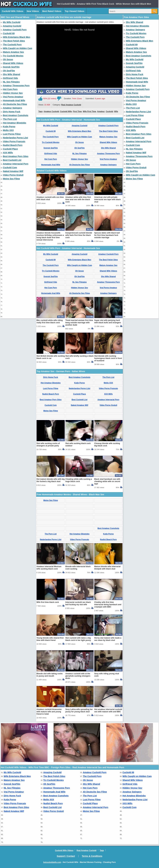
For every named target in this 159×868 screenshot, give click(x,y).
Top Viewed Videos (75, 11)
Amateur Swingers (12, 108)
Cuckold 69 (9, 33)
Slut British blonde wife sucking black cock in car (51, 357)
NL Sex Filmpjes (11, 82)
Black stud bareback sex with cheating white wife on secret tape (107, 481)
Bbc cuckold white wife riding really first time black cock (50, 321)
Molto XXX (8, 130)
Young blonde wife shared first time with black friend (50, 639)
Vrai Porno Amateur (13, 97)
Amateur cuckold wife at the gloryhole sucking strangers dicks (78, 676)
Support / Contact (66, 856)
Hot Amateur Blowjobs (15, 123)
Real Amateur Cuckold (71, 105)
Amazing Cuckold (12, 26)
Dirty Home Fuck (12, 112)
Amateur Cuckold (51, 111)
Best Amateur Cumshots (16, 115)
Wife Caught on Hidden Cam (18, 48)
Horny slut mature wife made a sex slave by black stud (108, 639)
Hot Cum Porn (10, 89)
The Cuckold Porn (12, 45)
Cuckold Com (10, 168)
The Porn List (10, 119)
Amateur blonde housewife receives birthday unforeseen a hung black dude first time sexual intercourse (50, 236)
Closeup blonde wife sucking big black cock (107, 445)
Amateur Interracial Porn (16, 164)
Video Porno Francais (14, 141)
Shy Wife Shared (11, 74)
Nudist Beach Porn (13, 145)
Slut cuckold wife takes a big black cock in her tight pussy (78, 639)
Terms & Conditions (92, 856)
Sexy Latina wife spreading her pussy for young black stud (79, 710)
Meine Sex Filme (11, 179)
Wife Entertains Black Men (17, 37)
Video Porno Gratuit (13, 175)
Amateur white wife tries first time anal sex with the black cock (78, 199)
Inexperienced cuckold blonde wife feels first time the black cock (79, 235)
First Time (77, 111)
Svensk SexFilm (11, 67)
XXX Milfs (8, 153)
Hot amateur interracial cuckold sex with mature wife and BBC (108, 710)
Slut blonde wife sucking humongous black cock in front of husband (108, 358)
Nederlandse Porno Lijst (15, 138)
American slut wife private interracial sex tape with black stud (107, 199)
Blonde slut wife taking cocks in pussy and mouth (50, 675)
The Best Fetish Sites (14, 41)
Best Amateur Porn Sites (16, 156)
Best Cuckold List (12, 160)
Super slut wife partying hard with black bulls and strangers (108, 321)
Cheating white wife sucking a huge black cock (79, 480)
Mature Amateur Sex (13, 52)
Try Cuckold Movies (13, 56)
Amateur (101, 111)
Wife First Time (89, 111)
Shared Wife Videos (13, 63)
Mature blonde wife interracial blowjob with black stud (107, 568)
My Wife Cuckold (12, 22)
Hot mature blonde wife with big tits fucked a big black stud (51, 480)
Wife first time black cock (48, 602)
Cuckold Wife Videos (13, 11)
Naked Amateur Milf (13, 171)
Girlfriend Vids (10, 78)
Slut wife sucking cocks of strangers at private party (48, 445)
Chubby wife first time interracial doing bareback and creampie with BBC (108, 605)
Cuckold (109, 111)
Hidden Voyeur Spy (13, 93)
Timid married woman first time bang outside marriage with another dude (79, 323)
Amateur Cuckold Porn (15, 30)
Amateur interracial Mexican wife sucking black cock (49, 568)
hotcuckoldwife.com (52, 862)
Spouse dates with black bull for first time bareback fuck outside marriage (107, 235)
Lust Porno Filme (12, 134)
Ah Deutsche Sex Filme (15, 104)
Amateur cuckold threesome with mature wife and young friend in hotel (49, 712)
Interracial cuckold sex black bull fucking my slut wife (78, 603)
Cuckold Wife (66, 111)
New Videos (33, 11)
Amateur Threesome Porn (16, 86)
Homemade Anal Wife (14, 100)
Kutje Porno (9, 127)
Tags (40, 111)
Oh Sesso (8, 59)
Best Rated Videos (52, 11)
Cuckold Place (10, 149)
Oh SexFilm (9, 71)
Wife (116, 111)
